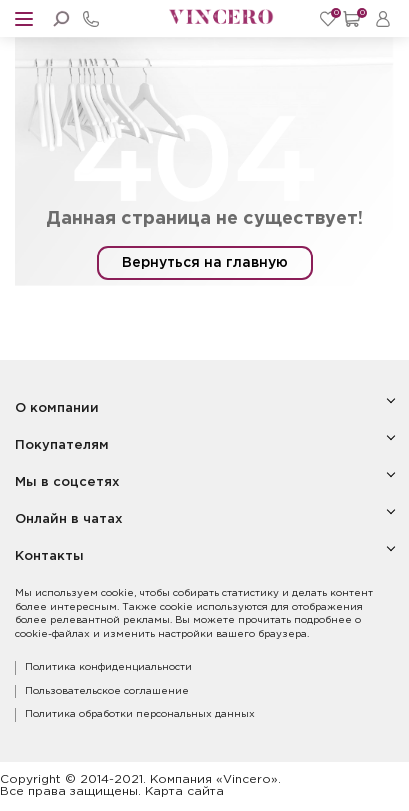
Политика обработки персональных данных (140, 714)
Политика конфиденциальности (108, 667)
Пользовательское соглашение (107, 691)
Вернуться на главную (205, 263)
